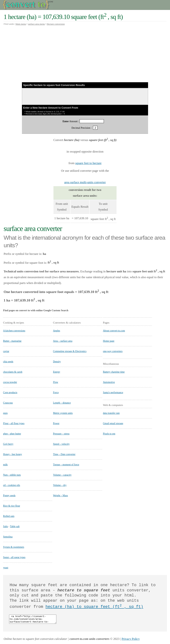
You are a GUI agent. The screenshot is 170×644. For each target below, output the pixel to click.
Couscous (8, 403)
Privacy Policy (131, 640)
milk (5, 465)
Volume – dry (60, 485)
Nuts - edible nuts (12, 475)
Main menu (21, 24)
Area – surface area (63, 341)
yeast (6, 568)
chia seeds (8, 362)
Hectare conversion (56, 24)
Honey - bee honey (13, 454)
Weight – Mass (60, 496)
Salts (6, 526)
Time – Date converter (64, 454)
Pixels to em (109, 434)
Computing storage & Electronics (70, 351)
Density (57, 362)
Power (56, 423)
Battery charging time (114, 372)
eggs (5, 413)
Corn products (10, 392)
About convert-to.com (114, 331)
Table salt (15, 526)
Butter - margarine (12, 341)
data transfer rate (111, 413)
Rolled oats (9, 516)
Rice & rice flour (12, 506)
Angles (56, 331)
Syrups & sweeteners (14, 547)
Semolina (8, 537)
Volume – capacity (62, 475)
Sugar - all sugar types (14, 557)
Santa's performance (113, 392)
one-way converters (113, 351)
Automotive (109, 382)
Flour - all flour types (14, 423)
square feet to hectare (88, 163)
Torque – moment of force (66, 465)
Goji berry (8, 444)
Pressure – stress (61, 434)
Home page (109, 341)
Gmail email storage (113, 423)
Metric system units (63, 413)
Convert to (28, 5)
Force (56, 392)
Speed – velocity (61, 444)
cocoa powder (10, 382)
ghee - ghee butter (12, 434)
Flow (55, 382)
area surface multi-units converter (85, 182)
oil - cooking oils (12, 485)
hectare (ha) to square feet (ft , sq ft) (94, 607)
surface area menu (36, 24)
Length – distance (62, 403)
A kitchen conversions (14, 331)
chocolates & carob (13, 372)
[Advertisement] (85, 54)
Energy (57, 372)
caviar (6, 351)
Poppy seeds (9, 496)
